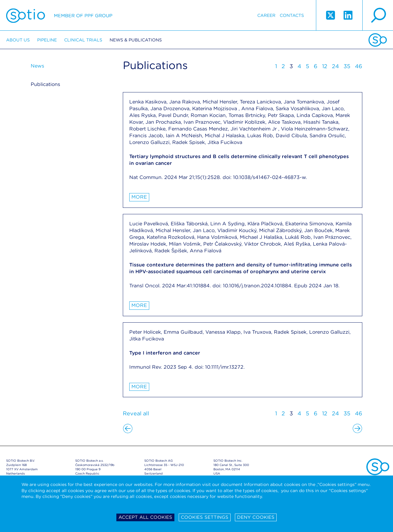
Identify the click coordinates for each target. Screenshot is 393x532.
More (139, 197)
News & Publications (136, 40)
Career (266, 15)
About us (18, 40)
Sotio (59, 15)
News (37, 66)
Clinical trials (83, 40)
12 (325, 66)
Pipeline (47, 40)
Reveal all (136, 413)
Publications (45, 84)
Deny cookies (256, 517)
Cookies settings (205, 517)
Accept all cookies (145, 517)
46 (359, 66)
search (378, 15)
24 (335, 66)
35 (347, 66)
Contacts (292, 15)
